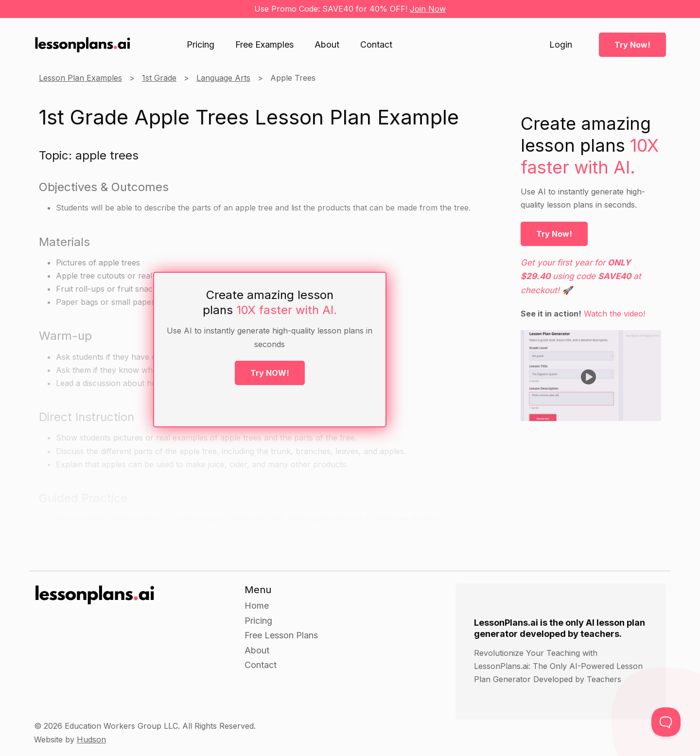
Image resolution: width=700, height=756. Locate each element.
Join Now (428, 9)
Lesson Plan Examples (80, 78)
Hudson (91, 739)
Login (561, 45)
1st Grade (159, 78)
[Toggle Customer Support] (666, 722)
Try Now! (632, 45)
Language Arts (223, 78)
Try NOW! (270, 373)
